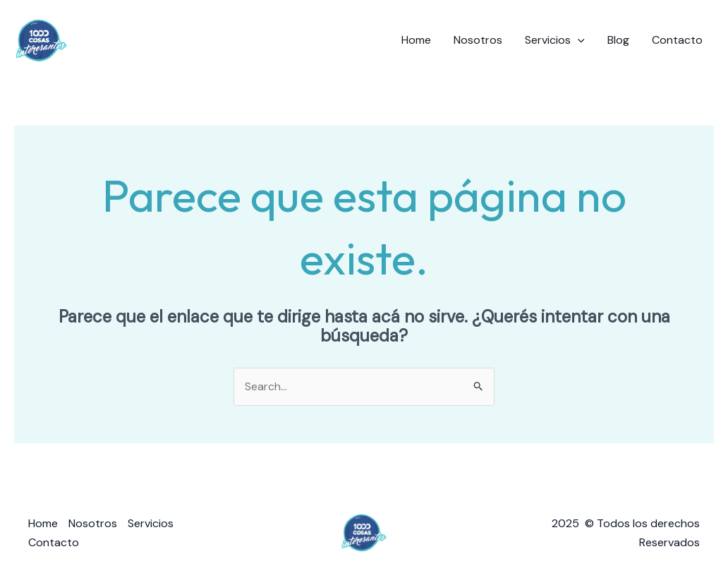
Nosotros (478, 40)
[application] (578, 40)
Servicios (555, 40)
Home (416, 40)
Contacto (677, 40)
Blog (618, 40)
